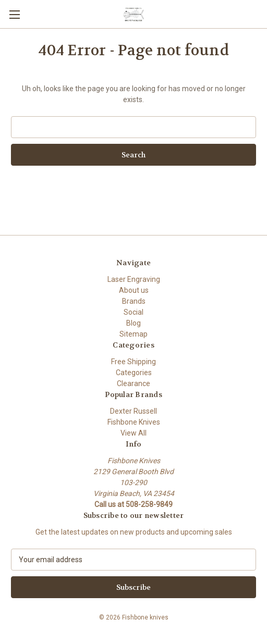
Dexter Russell (133, 411)
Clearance (133, 383)
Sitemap (133, 334)
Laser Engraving (134, 279)
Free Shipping (133, 362)
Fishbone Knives (134, 422)
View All (133, 433)
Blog (133, 323)
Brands (134, 301)
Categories (134, 373)
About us (134, 290)
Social (133, 312)
